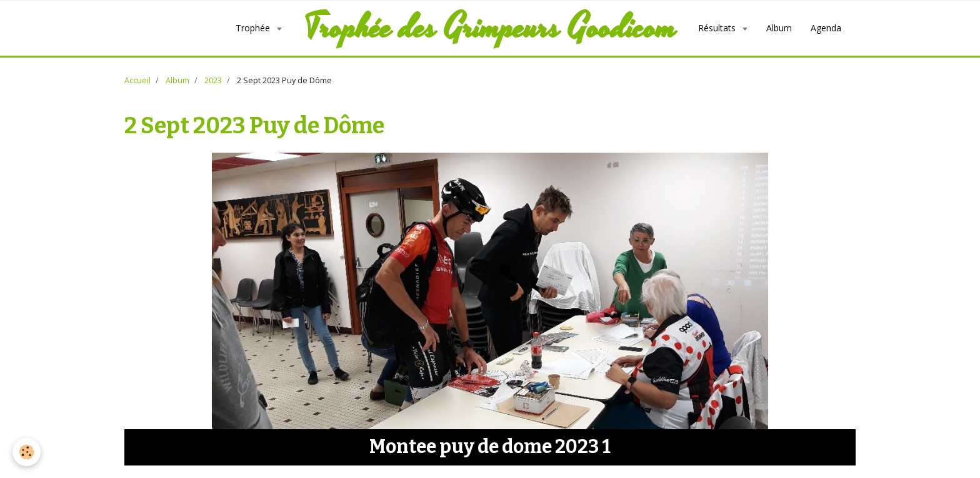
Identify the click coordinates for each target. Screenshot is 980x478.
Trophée (254, 28)
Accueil (137, 80)
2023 (213, 80)
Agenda (826, 28)
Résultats (718, 28)
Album (779, 28)
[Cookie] (27, 452)
